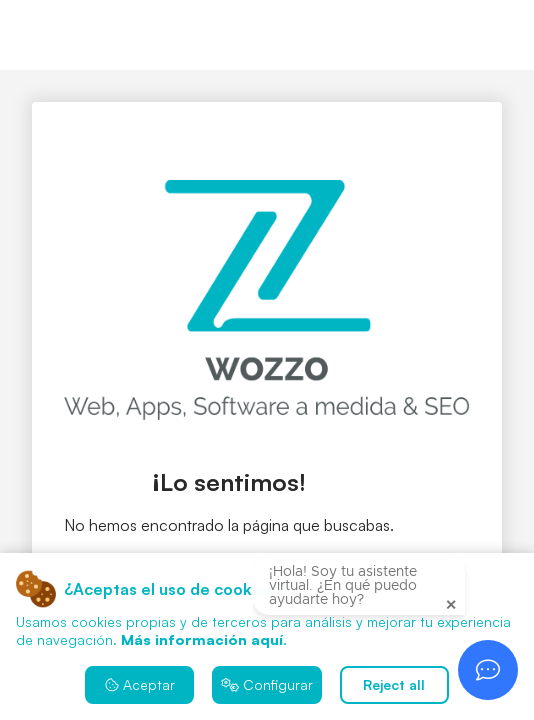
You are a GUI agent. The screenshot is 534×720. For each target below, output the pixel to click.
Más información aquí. (204, 639)
